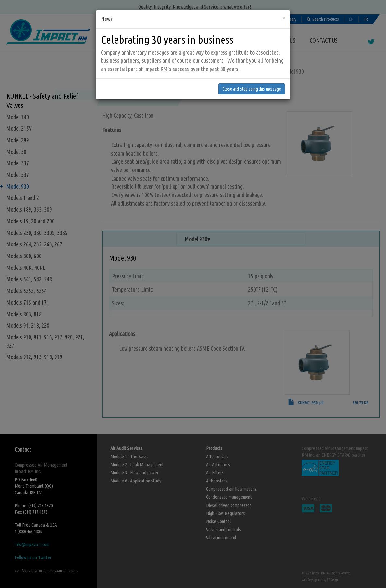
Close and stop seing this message (252, 87)
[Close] (284, 16)
